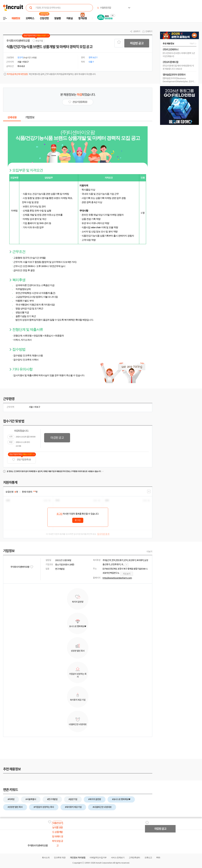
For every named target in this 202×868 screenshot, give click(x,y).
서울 (31, 407)
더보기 (149, 552)
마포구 (37, 407)
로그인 (60, 514)
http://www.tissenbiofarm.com (117, 578)
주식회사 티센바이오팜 (18, 41)
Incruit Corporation (104, 863)
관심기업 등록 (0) (21, 460)
